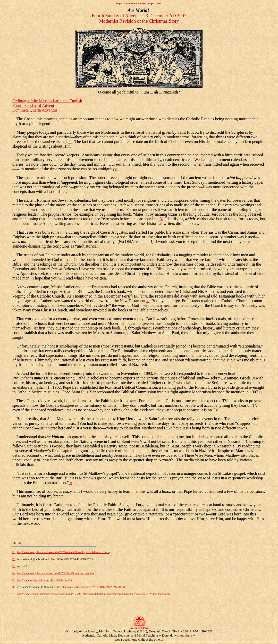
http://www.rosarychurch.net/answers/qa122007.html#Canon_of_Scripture (56, 573)
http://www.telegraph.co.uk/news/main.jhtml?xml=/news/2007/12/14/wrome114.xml (127, 594)
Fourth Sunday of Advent (33, 105)
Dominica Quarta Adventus (35, 110)
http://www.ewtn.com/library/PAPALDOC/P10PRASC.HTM (93, 587)
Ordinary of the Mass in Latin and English (47, 101)
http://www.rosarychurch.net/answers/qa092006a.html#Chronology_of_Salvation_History (64, 552)
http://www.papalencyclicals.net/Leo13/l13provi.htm (44, 580)
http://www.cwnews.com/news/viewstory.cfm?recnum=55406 (49, 594)
